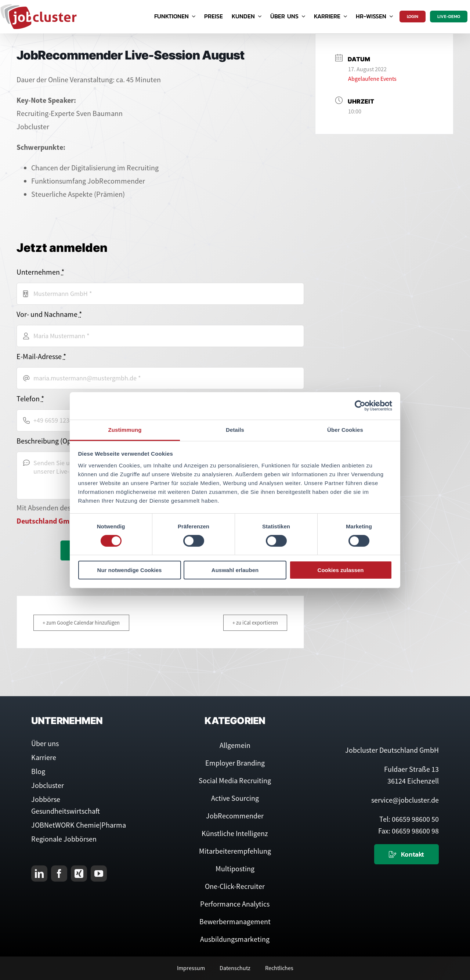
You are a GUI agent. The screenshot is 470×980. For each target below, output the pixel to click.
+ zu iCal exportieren (253, 623)
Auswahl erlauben (235, 570)
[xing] (79, 874)
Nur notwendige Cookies (130, 570)
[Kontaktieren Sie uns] (406, 854)
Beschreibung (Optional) (54, 441)
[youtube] (99, 874)
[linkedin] (39, 874)
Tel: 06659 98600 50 (409, 819)
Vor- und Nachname (49, 314)
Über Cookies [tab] (345, 429)
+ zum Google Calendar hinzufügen (84, 623)
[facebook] (59, 874)
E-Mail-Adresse (41, 356)
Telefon (30, 399)
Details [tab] (235, 429)
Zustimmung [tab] (125, 429)
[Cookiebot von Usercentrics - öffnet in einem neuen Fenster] (360, 406)
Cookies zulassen (341, 570)
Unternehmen (40, 272)
